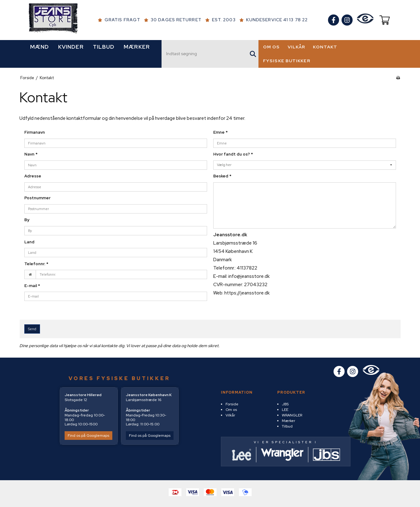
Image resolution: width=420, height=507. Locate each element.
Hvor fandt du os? (233, 154)
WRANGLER (292, 415)
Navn (31, 154)
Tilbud (287, 426)
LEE (285, 410)
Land (29, 242)
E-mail (32, 286)
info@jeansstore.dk (249, 276)
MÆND (40, 47)
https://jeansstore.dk (247, 293)
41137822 (247, 268)
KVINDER (71, 47)
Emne (220, 132)
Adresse (33, 176)
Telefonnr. (36, 264)
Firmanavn (35, 132)
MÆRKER (137, 47)
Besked (222, 176)
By (27, 220)
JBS (285, 404)
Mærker (288, 421)
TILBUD (104, 47)
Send (32, 329)
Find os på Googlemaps (88, 436)
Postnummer (37, 198)
